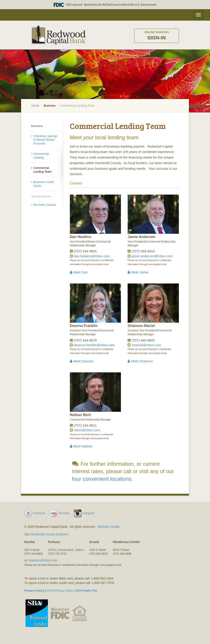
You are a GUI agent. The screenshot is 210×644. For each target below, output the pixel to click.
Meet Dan (79, 272)
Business (50, 106)
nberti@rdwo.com (87, 430)
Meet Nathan (81, 446)
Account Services (41, 196)
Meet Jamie (138, 272)
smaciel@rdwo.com (146, 345)
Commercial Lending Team (42, 170)
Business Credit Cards (44, 184)
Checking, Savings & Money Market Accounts (45, 140)
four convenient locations (102, 479)
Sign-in (156, 35)
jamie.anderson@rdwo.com (152, 256)
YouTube (64, 513)
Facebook (39, 513)
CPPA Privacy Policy (60, 591)
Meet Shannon (140, 361)
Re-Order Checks (45, 205)
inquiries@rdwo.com (43, 560)
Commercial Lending (41, 156)
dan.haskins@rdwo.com (92, 256)
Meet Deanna (82, 361)
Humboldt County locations (49, 534)
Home (35, 106)
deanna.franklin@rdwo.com (94, 345)
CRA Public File (86, 591)
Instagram (89, 513)
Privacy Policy (34, 591)
